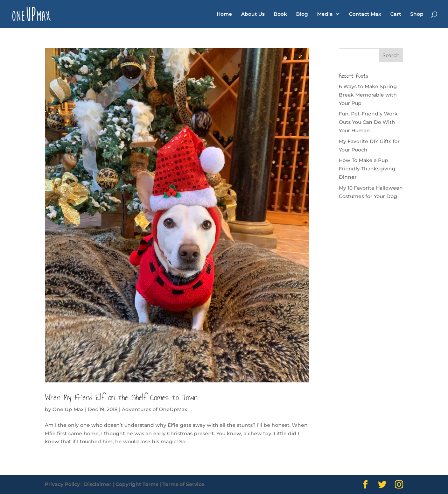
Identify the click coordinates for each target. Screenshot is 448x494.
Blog (302, 14)
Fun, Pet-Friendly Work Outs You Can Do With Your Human (368, 122)
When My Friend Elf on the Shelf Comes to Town (121, 397)
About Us (253, 14)
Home (224, 14)
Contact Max (365, 14)
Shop (417, 14)
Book (280, 14)
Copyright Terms (137, 484)
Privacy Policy (62, 484)
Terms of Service (183, 484)
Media (325, 14)
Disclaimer (98, 484)
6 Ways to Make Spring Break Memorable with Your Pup (368, 95)
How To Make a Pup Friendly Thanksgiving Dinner (367, 169)
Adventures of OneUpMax (155, 409)
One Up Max (68, 409)
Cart (396, 14)
